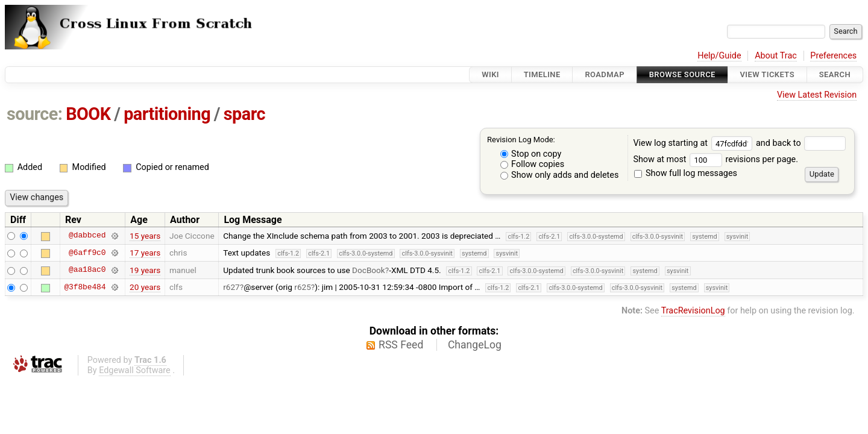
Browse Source (682, 74)
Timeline (542, 74)
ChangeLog (475, 345)
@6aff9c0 (87, 253)
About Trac (776, 56)
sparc (244, 114)
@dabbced (87, 236)
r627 (231, 287)
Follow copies (533, 164)
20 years (145, 287)
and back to (801, 143)
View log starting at (694, 143)
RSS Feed (401, 345)
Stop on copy (531, 154)
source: (35, 114)
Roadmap (605, 74)
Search (835, 74)
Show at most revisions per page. (715, 159)
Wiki (490, 74)
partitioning (167, 114)
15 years (145, 236)
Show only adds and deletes (560, 175)
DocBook (369, 270)
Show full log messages (686, 173)
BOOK (88, 114)
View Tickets (767, 74)
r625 (303, 287)
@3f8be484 (85, 287)
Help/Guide (719, 56)
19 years (145, 270)
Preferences (833, 56)
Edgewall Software (135, 370)
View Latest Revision (817, 95)
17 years (145, 253)
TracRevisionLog (693, 311)
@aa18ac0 (87, 270)
